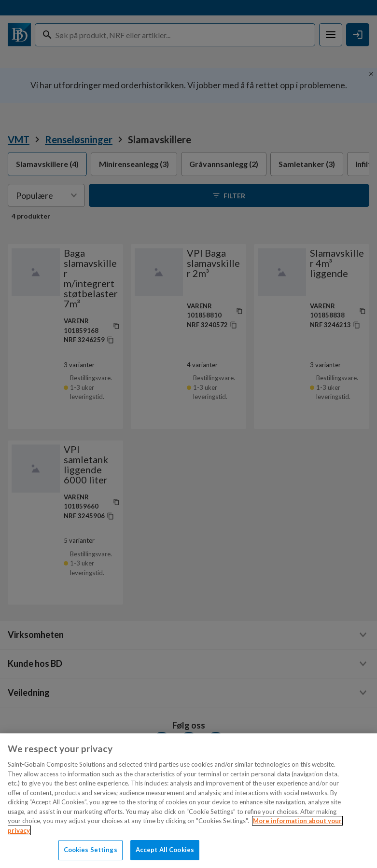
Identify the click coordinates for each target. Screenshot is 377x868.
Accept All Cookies (165, 850)
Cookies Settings (91, 850)
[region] (188, 801)
